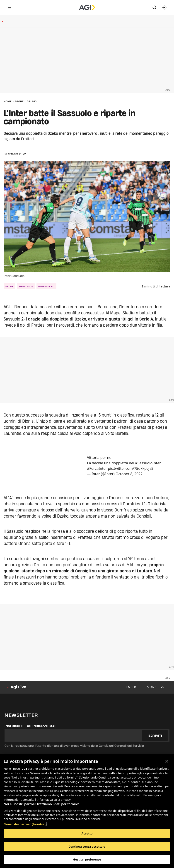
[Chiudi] (167, 761)
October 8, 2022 (129, 474)
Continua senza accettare (87, 846)
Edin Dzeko (46, 286)
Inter (9, 286)
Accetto (87, 833)
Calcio (32, 101)
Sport (19, 101)
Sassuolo (26, 286)
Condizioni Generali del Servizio (121, 746)
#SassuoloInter (148, 463)
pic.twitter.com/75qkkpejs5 (131, 468)
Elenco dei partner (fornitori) (25, 824)
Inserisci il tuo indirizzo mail (31, 726)
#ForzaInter (97, 468)
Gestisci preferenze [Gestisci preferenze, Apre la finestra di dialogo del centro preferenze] (87, 859)
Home (8, 101)
